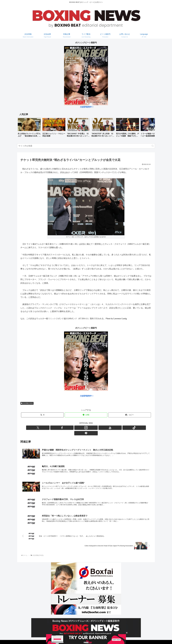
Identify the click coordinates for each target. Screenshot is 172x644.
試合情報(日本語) (27, 403)
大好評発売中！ (87, 107)
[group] (29, 128)
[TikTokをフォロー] (94, 428)
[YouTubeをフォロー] (89, 428)
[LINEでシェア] (86, 415)
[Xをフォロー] (73, 428)
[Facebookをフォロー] (78, 428)
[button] (151, 128)
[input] (86, 146)
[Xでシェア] (42, 415)
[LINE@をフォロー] (99, 428)
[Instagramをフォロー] (83, 428)
